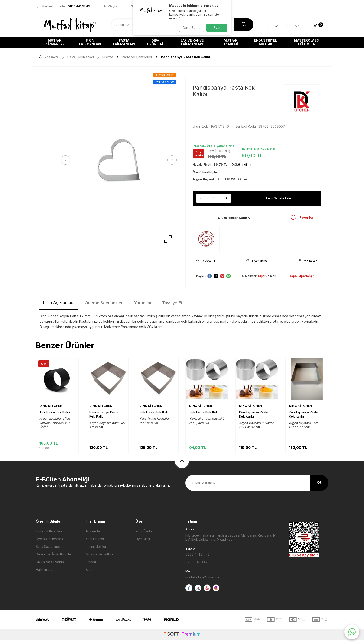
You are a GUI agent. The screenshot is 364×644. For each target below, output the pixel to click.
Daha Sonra (190, 28)
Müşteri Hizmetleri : (63, 6)
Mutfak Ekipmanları (55, 42)
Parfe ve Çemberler (137, 57)
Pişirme (108, 57)
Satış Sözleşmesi (49, 550)
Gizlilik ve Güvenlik (50, 566)
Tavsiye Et (206, 265)
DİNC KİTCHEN (51, 410)
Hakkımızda (45, 573)
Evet (217, 28)
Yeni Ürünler (95, 543)
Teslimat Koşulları (49, 535)
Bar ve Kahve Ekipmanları (192, 42)
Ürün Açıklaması (59, 307)
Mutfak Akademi (231, 42)
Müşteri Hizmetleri (99, 558)
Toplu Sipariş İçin (302, 280)
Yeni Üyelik (144, 535)
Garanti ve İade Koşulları (54, 558)
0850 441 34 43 (198, 558)
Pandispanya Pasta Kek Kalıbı (104, 418)
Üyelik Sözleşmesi (50, 543)
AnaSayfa (110, 6)
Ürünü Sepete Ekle (278, 198)
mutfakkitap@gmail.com (203, 581)
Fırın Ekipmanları (90, 42)
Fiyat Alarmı (257, 265)
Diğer (262, 280)
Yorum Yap (308, 265)
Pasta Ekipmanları (124, 42)
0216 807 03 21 (197, 566)
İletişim (91, 566)
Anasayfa (49, 57)
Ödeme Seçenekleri (104, 307)
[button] (67, 160)
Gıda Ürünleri (155, 42)
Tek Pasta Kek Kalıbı (55, 416)
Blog (89, 573)
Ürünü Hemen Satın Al (234, 219)
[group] (119, 160)
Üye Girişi (143, 543)
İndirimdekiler (96, 550)
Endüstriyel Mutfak (266, 42)
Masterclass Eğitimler (307, 42)
